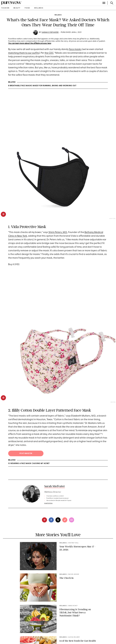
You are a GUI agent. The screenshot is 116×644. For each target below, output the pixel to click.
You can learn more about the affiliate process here (30, 43)
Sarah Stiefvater (50, 32)
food (27, 8)
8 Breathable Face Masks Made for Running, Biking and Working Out (42, 86)
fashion (5, 8)
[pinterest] (3, 214)
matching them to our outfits (24, 53)
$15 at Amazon (26, 454)
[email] (72, 520)
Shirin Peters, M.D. (58, 232)
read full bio (48, 503)
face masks (75, 49)
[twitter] (58, 520)
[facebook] (51, 520)
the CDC (49, 53)
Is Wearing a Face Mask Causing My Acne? (29, 464)
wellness (39, 8)
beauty (17, 8)
